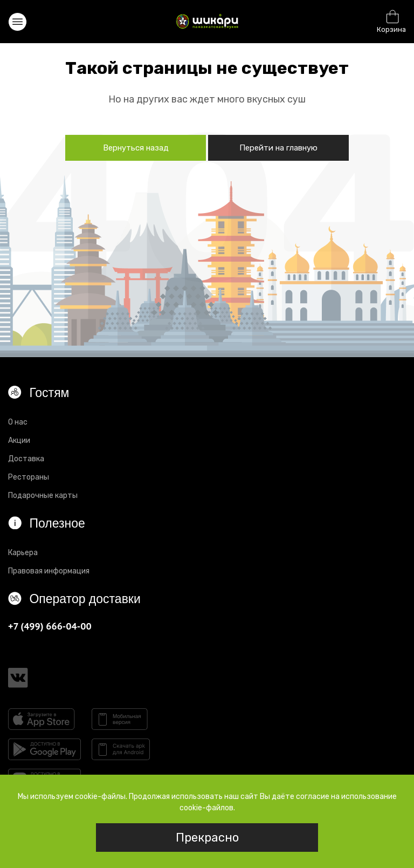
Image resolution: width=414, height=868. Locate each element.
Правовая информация (49, 571)
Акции (19, 440)
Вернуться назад (136, 148)
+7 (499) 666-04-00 (50, 626)
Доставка (26, 459)
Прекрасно (207, 838)
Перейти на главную (278, 148)
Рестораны (29, 477)
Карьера (23, 553)
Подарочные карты (43, 495)
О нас (18, 422)
